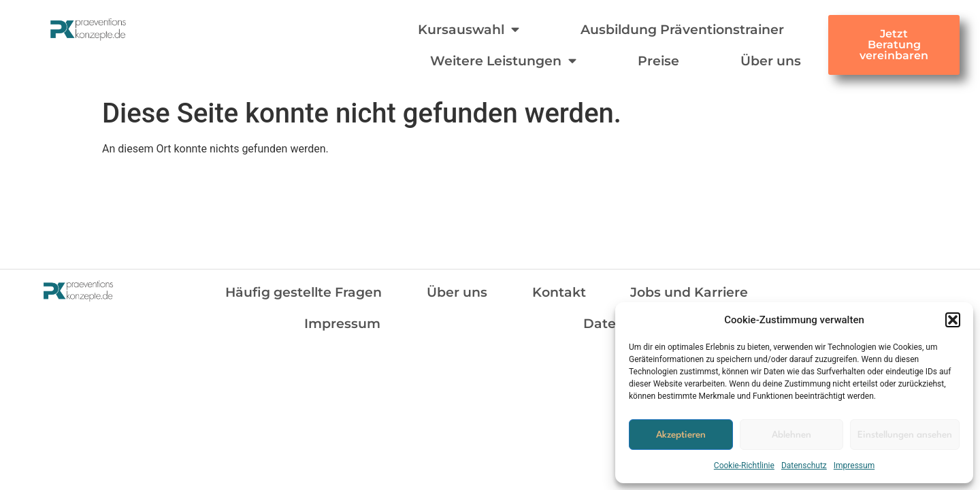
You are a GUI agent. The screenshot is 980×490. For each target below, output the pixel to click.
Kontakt (559, 292)
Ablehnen (791, 435)
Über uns (771, 61)
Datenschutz (804, 465)
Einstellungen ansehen (905, 435)
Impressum (854, 465)
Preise (658, 61)
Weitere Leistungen (503, 60)
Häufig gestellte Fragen (304, 292)
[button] (953, 320)
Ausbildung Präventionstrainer (682, 29)
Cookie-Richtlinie (744, 465)
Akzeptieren (681, 435)
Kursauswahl (469, 29)
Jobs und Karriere (689, 292)
